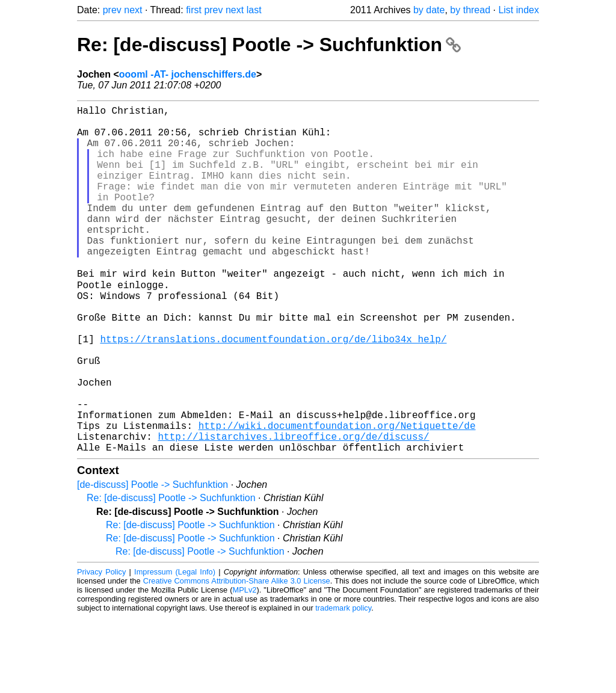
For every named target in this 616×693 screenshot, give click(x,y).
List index (519, 10)
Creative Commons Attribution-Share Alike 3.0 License (237, 657)
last (254, 10)
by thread (470, 10)
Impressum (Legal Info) (175, 648)
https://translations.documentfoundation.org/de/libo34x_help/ (273, 390)
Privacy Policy (101, 648)
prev (112, 10)
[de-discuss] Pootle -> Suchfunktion (152, 560)
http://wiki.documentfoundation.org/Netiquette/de (337, 496)
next (133, 10)
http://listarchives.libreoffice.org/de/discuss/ (293, 510)
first (194, 10)
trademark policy (343, 684)
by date (429, 10)
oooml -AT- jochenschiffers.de (188, 74)
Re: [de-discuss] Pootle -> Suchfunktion (269, 45)
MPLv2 (245, 666)
